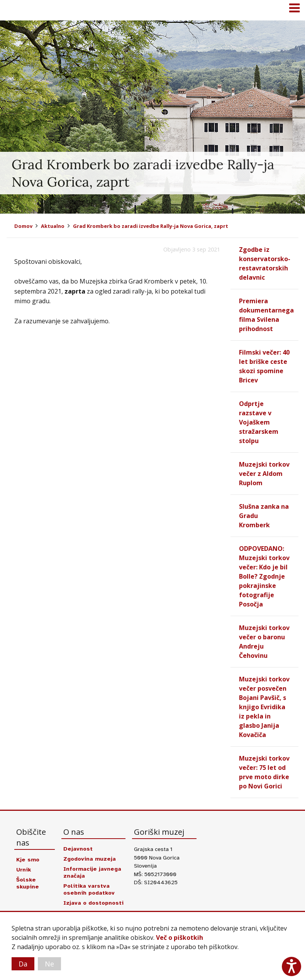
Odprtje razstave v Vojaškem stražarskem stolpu (259, 422)
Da (23, 964)
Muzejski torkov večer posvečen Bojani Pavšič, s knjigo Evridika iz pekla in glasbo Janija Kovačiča (264, 707)
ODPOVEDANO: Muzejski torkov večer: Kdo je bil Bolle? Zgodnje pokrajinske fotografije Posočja (264, 576)
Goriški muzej (15, 10)
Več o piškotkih (180, 938)
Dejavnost (78, 849)
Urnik (24, 870)
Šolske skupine (28, 883)
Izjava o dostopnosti (93, 903)
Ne (49, 964)
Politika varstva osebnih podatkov (89, 889)
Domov (23, 226)
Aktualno (53, 226)
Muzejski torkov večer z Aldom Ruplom (264, 474)
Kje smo (28, 859)
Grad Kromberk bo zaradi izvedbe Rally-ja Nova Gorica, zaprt (151, 226)
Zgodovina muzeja (90, 859)
